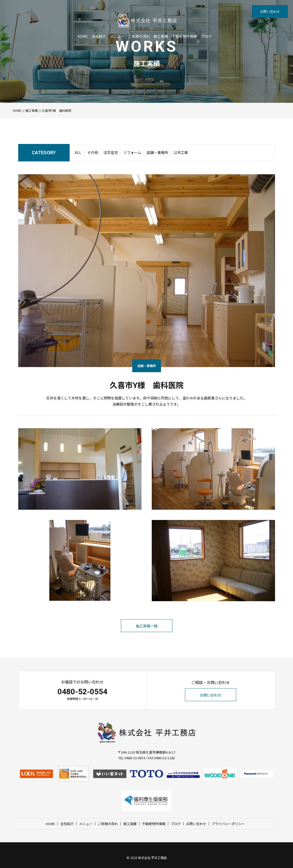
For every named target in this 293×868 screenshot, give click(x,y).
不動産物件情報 (184, 36)
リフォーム (132, 152)
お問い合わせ (270, 11)
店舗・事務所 (157, 152)
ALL (78, 152)
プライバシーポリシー (228, 824)
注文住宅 (111, 152)
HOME (83, 36)
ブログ (206, 36)
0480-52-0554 (82, 692)
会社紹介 (99, 36)
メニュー (117, 36)
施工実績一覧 (147, 626)
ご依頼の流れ (139, 36)
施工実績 (161, 36)
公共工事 (181, 152)
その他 (93, 152)
